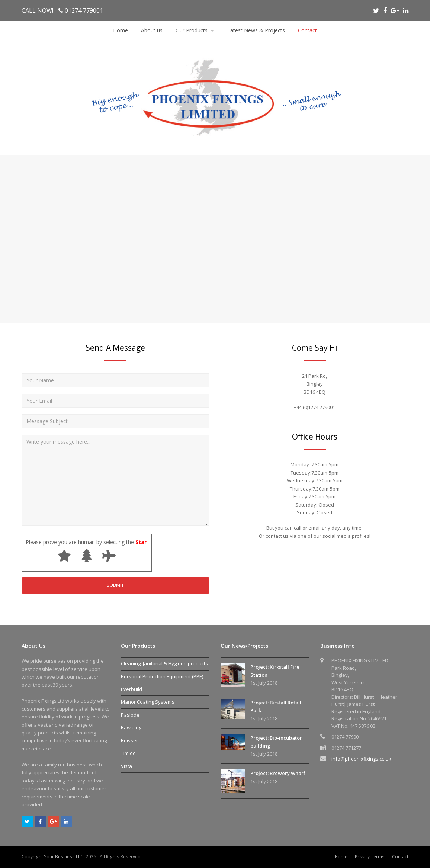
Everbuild (131, 689)
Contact (400, 857)
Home (341, 857)
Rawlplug (131, 727)
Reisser (129, 740)
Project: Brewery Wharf (278, 773)
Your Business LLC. (64, 857)
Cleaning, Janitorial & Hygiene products (164, 663)
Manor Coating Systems (148, 702)
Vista (126, 766)
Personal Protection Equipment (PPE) (162, 676)
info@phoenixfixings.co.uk (361, 759)
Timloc (128, 753)
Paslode (130, 715)
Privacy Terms (370, 857)
